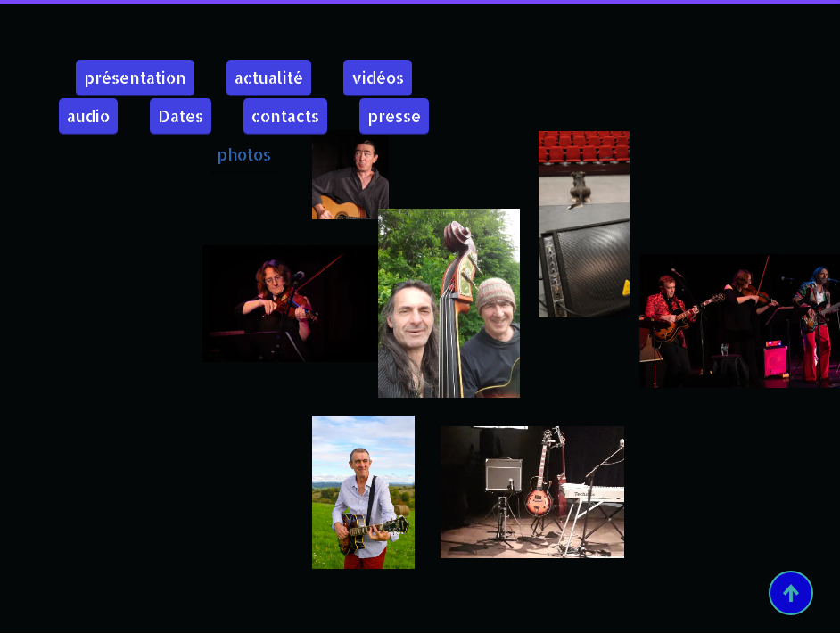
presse (394, 115)
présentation (135, 77)
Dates (181, 115)
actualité (269, 77)
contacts (285, 115)
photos (244, 154)
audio (88, 115)
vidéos (378, 77)
